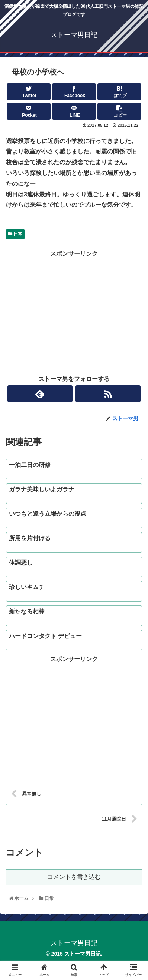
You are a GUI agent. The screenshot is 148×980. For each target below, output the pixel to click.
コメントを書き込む (74, 877)
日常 (15, 234)
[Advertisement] (74, 311)
